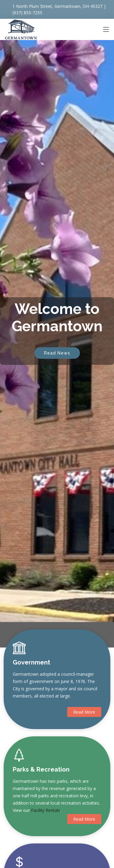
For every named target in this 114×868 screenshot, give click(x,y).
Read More (84, 712)
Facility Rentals (46, 810)
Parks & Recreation (41, 769)
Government (31, 662)
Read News (57, 349)
